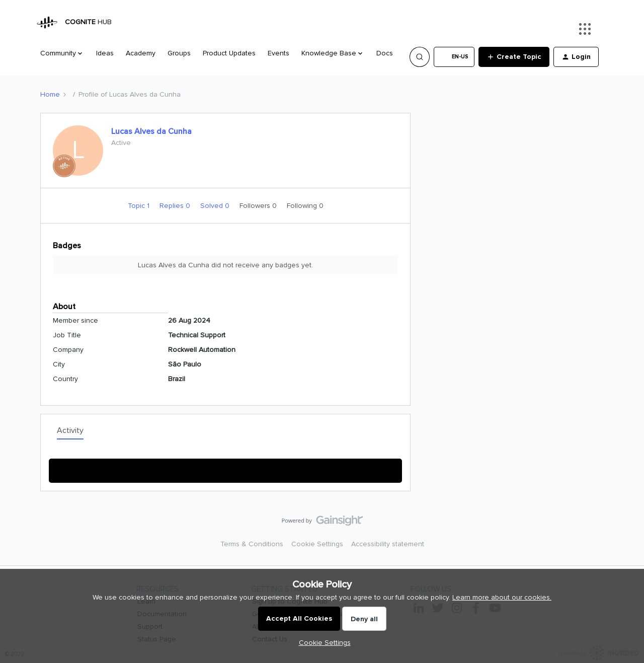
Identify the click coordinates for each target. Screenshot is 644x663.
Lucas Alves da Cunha (151, 131)
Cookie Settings (317, 544)
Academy (141, 53)
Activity (70, 430)
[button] (454, 57)
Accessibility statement (388, 544)
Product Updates (229, 53)
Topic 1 (140, 206)
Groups (179, 53)
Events (278, 53)
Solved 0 (216, 206)
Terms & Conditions (252, 544)
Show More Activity (226, 467)
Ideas (105, 53)
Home (50, 94)
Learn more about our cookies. (502, 597)
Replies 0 (176, 206)
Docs (385, 53)
